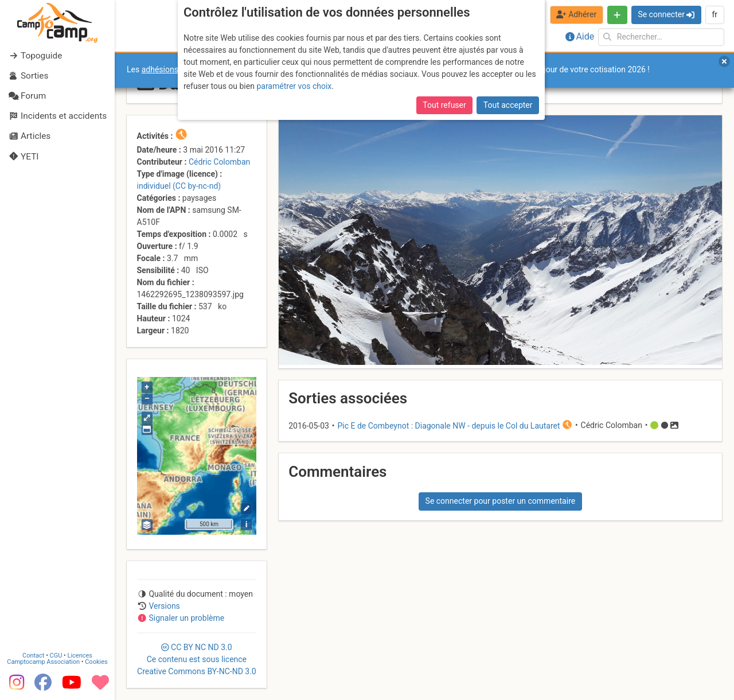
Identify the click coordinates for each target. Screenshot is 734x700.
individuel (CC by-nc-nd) (179, 186)
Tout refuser (444, 105)
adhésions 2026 (170, 69)
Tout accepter (508, 105)
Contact (33, 656)
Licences (80, 656)
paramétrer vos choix (294, 86)
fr (715, 14)
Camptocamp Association (43, 662)
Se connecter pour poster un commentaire (501, 501)
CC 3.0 (197, 659)
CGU (56, 656)
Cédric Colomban (219, 162)
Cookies (96, 662)
